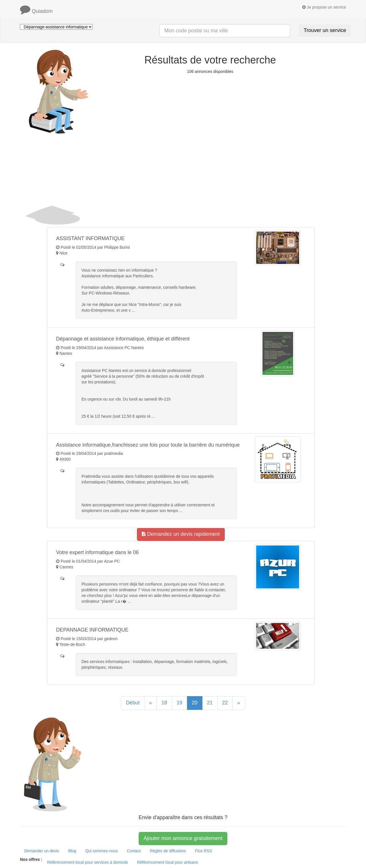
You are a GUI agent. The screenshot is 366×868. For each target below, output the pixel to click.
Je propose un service (324, 7)
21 (210, 703)
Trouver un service (325, 30)
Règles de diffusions (168, 851)
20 (195, 703)
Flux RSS (203, 851)
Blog (72, 851)
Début (133, 703)
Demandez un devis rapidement (181, 534)
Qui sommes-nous (102, 851)
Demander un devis (42, 851)
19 (179, 703)
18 (164, 703)
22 (225, 703)
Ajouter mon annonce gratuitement (183, 838)
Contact (134, 851)
